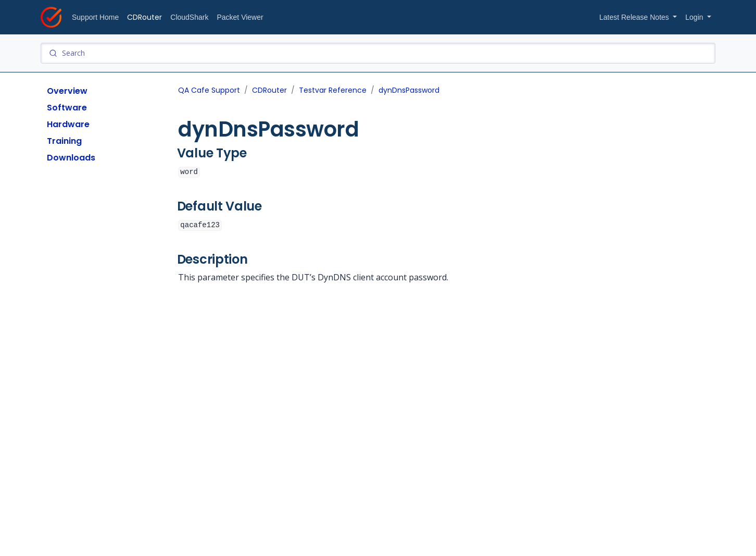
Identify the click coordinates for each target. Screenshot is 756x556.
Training (64, 141)
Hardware (68, 124)
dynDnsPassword (409, 90)
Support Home (95, 17)
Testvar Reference (333, 90)
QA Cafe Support (209, 90)
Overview (67, 91)
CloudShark (189, 17)
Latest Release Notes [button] (635, 17)
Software (67, 108)
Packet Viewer (240, 17)
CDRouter (144, 17)
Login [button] (695, 17)
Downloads (71, 158)
